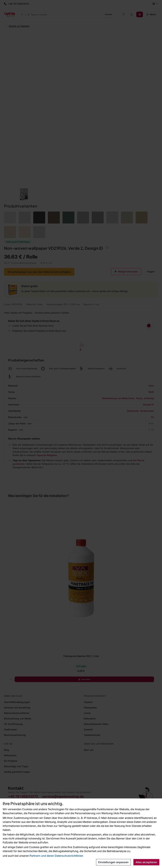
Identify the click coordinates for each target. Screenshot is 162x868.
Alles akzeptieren (146, 862)
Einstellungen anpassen (113, 862)
